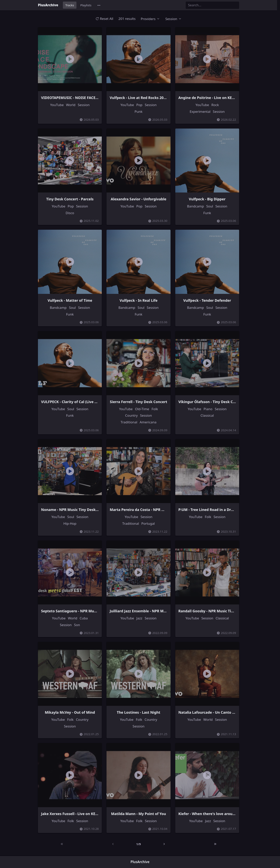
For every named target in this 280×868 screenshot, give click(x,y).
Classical (207, 415)
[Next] (164, 844)
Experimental (200, 112)
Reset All (104, 19)
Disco (70, 213)
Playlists (86, 5)
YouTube (57, 105)
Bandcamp (196, 206)
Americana (148, 422)
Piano (208, 409)
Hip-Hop (70, 523)
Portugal (148, 523)
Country (131, 415)
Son (77, 625)
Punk (139, 112)
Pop (139, 105)
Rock (215, 105)
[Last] (215, 844)
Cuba (84, 618)
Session (84, 105)
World (71, 105)
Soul (210, 206)
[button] (99, 5)
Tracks (70, 5)
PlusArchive (48, 5)
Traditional (129, 422)
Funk (207, 213)
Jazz (139, 618)
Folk (155, 409)
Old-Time (142, 409)
